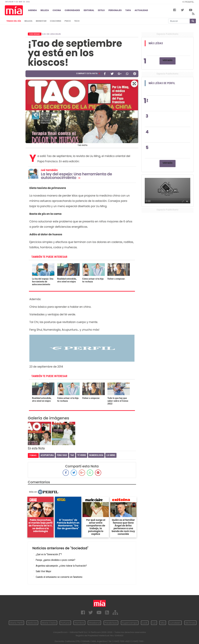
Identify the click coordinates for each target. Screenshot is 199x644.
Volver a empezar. (116, 279)
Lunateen (175, 623)
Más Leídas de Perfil (162, 83)
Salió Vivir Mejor (44, 571)
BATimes (190, 623)
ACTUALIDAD (141, 10)
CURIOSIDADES (72, 10)
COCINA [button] (57, 10)
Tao (72, 455)
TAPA (128, 10)
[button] (134, 84)
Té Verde (82, 455)
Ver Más (168, 60)
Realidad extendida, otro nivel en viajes (67, 280)
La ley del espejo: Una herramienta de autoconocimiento (76, 176)
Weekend (94, 623)
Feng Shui (62, 455)
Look (145, 623)
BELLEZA (45, 10)
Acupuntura (47, 455)
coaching (56, 21)
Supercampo (130, 623)
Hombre (79, 623)
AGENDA (32, 10)
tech (77, 21)
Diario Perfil (16, 623)
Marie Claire (49, 623)
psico (68, 21)
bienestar (41, 21)
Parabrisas (111, 623)
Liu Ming (111, 455)
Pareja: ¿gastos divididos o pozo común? (56, 560)
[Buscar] (179, 21)
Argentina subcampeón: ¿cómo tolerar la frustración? (61, 566)
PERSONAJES (115, 10)
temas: (33, 455)
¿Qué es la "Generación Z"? (49, 554)
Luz (154, 623)
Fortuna (65, 623)
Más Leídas (156, 43)
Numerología (96, 455)
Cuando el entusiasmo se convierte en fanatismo (59, 577)
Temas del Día (14, 21)
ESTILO (101, 10)
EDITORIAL (89, 10)
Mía (163, 623)
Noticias (32, 623)
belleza (28, 21)
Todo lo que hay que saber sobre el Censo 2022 (118, 401)
